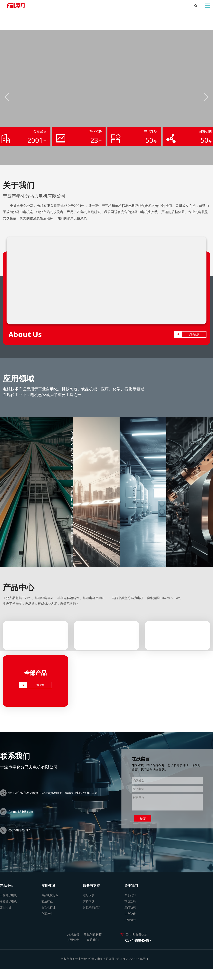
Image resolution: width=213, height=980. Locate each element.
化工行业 (47, 913)
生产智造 (130, 913)
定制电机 (6, 907)
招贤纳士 (130, 920)
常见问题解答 (91, 907)
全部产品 (35, 673)
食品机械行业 (50, 895)
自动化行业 (48, 907)
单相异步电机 (8, 901)
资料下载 (89, 901)
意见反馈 (89, 895)
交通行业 (47, 901)
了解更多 (194, 334)
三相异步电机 (8, 895)
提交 (143, 818)
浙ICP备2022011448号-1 (132, 958)
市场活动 (130, 901)
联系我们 (93, 940)
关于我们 (130, 895)
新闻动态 (130, 907)
